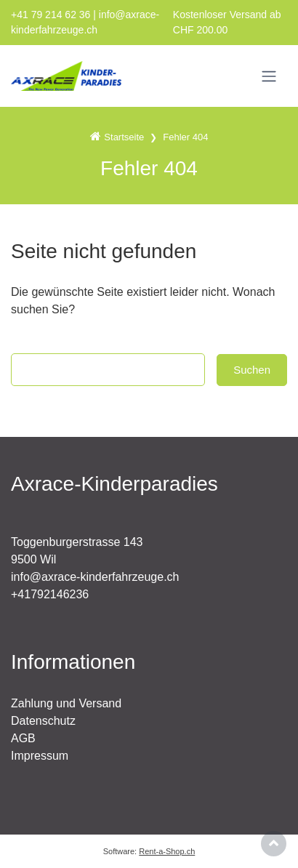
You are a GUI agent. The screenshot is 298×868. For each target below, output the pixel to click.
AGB (23, 738)
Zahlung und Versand (66, 703)
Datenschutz (43, 721)
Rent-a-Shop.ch (167, 851)
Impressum (40, 756)
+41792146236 (50, 594)
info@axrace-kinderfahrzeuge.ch (95, 577)
